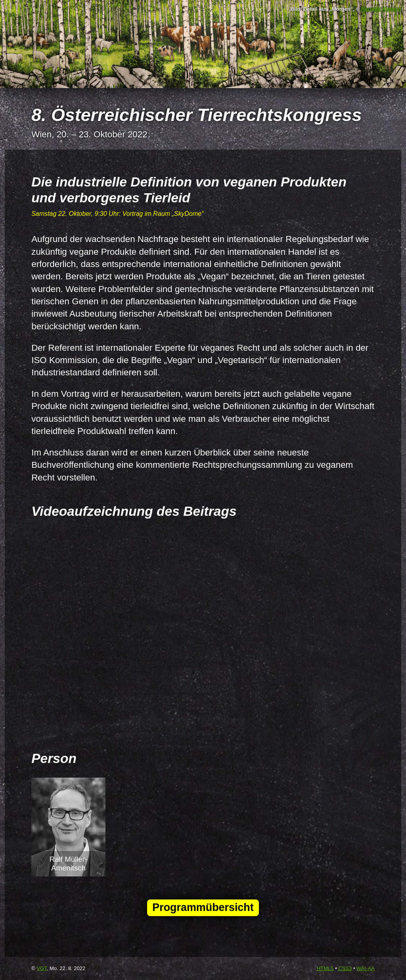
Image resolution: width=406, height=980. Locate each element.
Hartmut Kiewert (381, 9)
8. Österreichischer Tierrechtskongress (196, 115)
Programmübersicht (203, 907)
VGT (41, 968)
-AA (366, 968)
